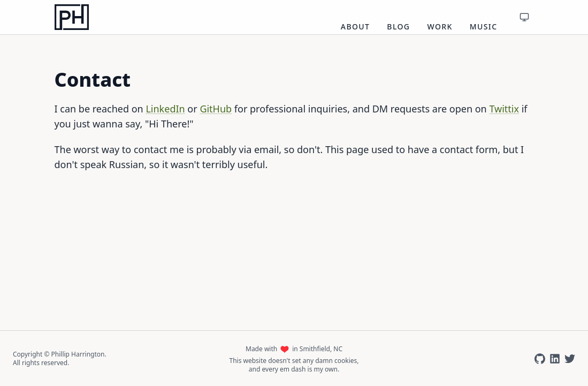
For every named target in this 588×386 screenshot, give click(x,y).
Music (484, 27)
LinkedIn (165, 109)
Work (440, 27)
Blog (398, 27)
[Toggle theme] (524, 17)
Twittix (504, 109)
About (356, 27)
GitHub (216, 109)
